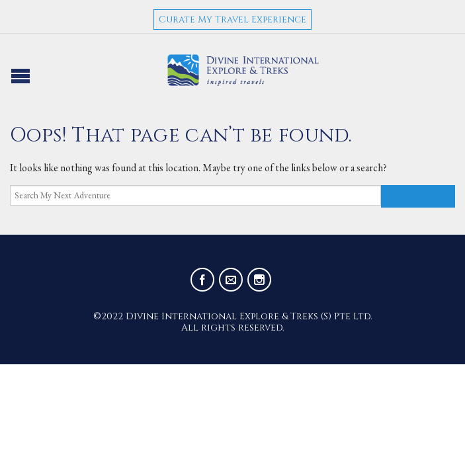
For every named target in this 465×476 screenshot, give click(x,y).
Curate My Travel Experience (232, 20)
